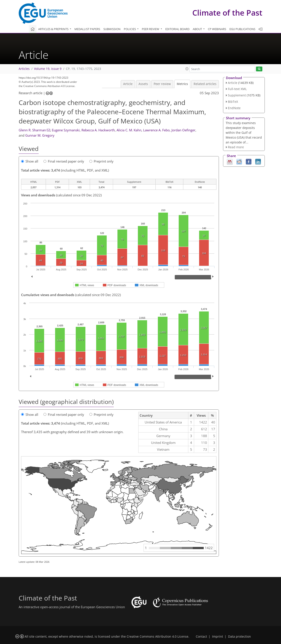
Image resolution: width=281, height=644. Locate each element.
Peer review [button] (151, 29)
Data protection (240, 637)
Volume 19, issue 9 (48, 69)
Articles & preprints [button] (54, 29)
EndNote (234, 108)
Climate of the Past (227, 13)
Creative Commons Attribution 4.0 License (158, 637)
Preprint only (101, 161)
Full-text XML (237, 89)
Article (128, 84)
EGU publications (242, 29)
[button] (187, 69)
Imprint (218, 637)
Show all (30, 161)
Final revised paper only (64, 161)
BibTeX (233, 102)
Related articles (205, 84)
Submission (112, 29)
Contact (201, 637)
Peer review (162, 84)
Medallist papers (87, 29)
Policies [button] (130, 29)
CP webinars (217, 29)
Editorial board (177, 29)
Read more (236, 147)
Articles (24, 69)
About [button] (198, 29)
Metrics (182, 84)
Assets (143, 84)
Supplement (237, 95)
